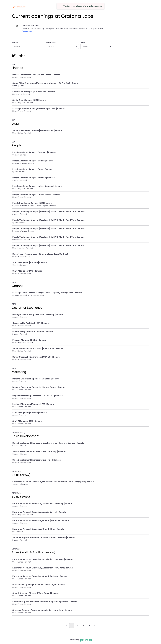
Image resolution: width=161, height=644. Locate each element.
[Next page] (94, 626)
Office (83, 42)
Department (51, 42)
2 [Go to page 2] (77, 626)
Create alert (27, 31)
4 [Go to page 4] (89, 626)
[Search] (28, 46)
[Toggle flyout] (76, 46)
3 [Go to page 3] (83, 626)
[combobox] (48, 46)
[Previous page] (67, 626)
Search (15, 42)
